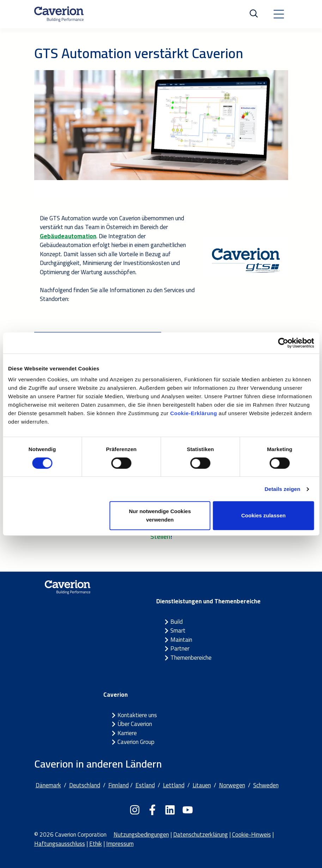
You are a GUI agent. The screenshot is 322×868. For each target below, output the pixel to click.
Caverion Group (136, 742)
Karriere (127, 733)
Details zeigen (282, 489)
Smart (178, 630)
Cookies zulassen (263, 515)
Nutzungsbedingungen (141, 835)
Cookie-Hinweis (251, 835)
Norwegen (232, 785)
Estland (145, 785)
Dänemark (48, 785)
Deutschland (85, 785)
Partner (180, 648)
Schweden (266, 785)
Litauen (202, 785)
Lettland (174, 785)
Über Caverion (135, 724)
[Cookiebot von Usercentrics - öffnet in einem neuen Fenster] (283, 343)
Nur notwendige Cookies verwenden (160, 515)
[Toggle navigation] (279, 14)
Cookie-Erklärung (193, 413)
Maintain (181, 640)
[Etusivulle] (59, 14)
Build (177, 622)
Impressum (120, 844)
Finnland (119, 785)
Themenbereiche (191, 658)
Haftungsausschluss (60, 844)
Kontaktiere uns (137, 715)
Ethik (96, 844)
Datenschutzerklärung (201, 835)
